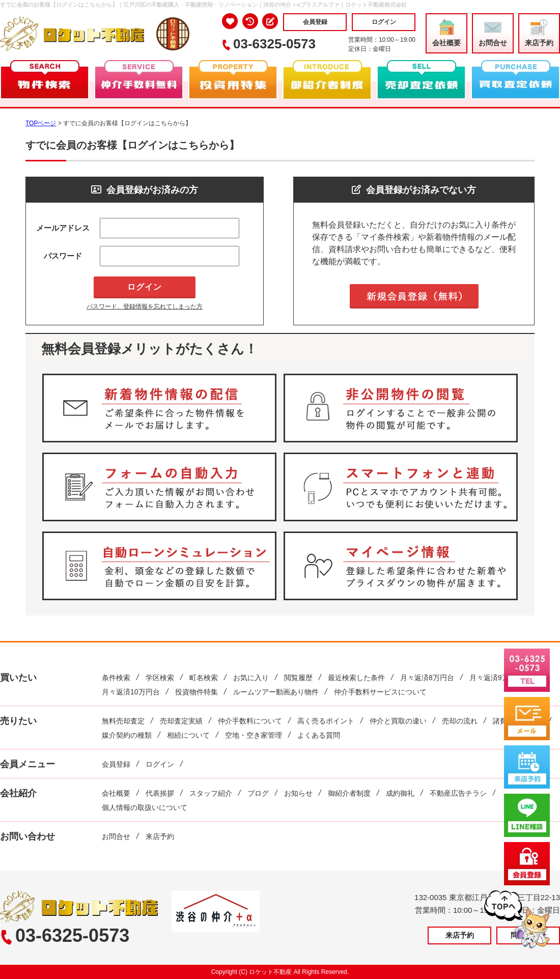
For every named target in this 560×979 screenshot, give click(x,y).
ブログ (258, 793)
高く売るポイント (326, 721)
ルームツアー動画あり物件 (276, 692)
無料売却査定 (123, 721)
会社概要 (446, 33)
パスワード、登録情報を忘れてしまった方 (145, 306)
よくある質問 (319, 735)
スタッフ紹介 (211, 793)
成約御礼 (400, 793)
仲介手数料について (250, 721)
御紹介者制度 (349, 793)
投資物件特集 (197, 692)
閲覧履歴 (298, 678)
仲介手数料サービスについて (380, 692)
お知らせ (298, 793)
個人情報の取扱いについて (145, 807)
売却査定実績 (181, 721)
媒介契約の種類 (127, 735)
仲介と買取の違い (398, 721)
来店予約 (539, 33)
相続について (188, 735)
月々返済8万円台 (427, 678)
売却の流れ (460, 721)
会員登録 (315, 22)
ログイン (384, 22)
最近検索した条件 (356, 678)
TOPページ (41, 123)
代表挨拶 (160, 793)
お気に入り (251, 678)
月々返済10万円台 (131, 692)
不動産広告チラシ (458, 793)
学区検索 (160, 678)
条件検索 (116, 678)
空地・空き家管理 (254, 735)
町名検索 (204, 678)
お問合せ (493, 33)
